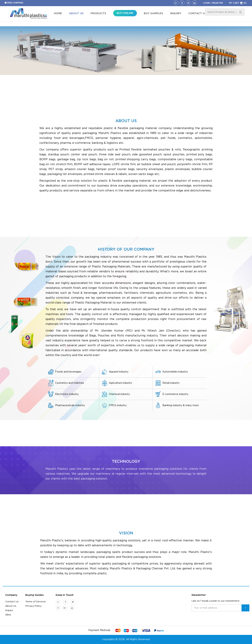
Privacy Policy (34, 606)
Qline (8, 615)
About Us (11, 606)
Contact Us (12, 602)
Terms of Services (36, 602)
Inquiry (9, 610)
